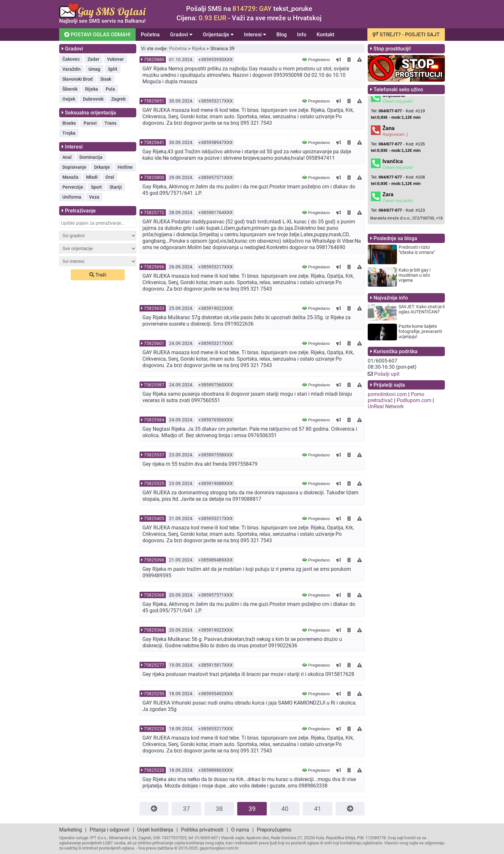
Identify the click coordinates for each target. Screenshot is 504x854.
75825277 (154, 665)
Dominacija (91, 157)
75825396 (154, 560)
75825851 (154, 101)
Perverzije (73, 187)
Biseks (69, 123)
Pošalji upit (387, 374)
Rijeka (92, 89)
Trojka (69, 133)
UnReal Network (386, 406)
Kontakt (325, 35)
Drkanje (102, 167)
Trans (110, 123)
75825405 (154, 518)
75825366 (154, 630)
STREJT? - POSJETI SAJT (406, 35)
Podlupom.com (414, 400)
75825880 (154, 59)
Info (302, 35)
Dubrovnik (93, 99)
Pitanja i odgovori (110, 830)
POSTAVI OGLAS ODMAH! (97, 35)
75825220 (154, 770)
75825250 (154, 694)
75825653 (154, 308)
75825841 (154, 142)
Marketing (71, 830)
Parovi (90, 123)
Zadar (93, 59)
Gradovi (181, 35)
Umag (94, 69)
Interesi (255, 35)
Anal (67, 157)
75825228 (154, 729)
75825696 (154, 267)
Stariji (116, 187)
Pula (110, 89)
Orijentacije (218, 35)
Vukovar (115, 59)
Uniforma (72, 197)
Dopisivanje (74, 167)
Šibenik (70, 89)
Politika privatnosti (202, 830)
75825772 (154, 212)
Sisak (106, 79)
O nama (240, 830)
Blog (282, 35)
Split (113, 69)
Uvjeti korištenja (155, 830)
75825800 (154, 177)
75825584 (154, 420)
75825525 (154, 483)
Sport (96, 187)
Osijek (69, 99)
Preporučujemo (274, 830)
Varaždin (72, 69)
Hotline (125, 167)
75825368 (154, 595)
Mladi (92, 177)
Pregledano (316, 60)
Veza (94, 197)
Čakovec (71, 59)
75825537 (154, 455)
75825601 (154, 343)
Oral (110, 177)
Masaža (70, 177)
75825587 (154, 385)
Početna (150, 35)
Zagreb (118, 99)
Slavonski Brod (77, 79)
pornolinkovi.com (387, 394)
